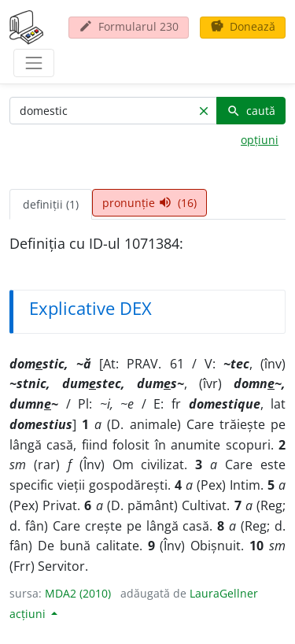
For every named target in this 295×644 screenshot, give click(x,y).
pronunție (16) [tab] (149, 203)
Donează (243, 26)
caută (251, 111)
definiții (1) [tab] (51, 204)
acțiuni (29, 614)
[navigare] (34, 63)
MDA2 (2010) (78, 593)
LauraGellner (224, 593)
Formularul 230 (129, 26)
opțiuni (260, 140)
